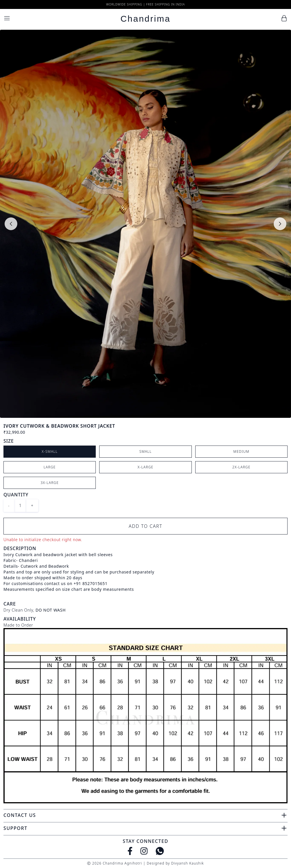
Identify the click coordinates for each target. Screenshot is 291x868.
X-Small (50, 451)
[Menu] (7, 18)
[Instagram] (144, 851)
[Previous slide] (11, 224)
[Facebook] (130, 851)
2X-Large (241, 467)
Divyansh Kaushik (187, 863)
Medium (241, 451)
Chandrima (146, 19)
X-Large (145, 467)
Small (145, 451)
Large (50, 467)
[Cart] (284, 18)
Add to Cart (145, 526)
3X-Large (50, 483)
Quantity (16, 495)
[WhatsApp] (160, 851)
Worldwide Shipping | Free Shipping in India (145, 4)
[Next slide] (280, 224)
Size (9, 441)
